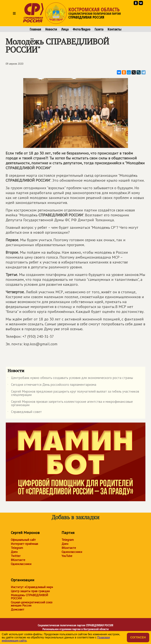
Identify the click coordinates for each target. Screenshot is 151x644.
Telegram (17, 548)
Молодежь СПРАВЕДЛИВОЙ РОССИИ (29, 597)
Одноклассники (21, 564)
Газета (99, 29)
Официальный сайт (23, 540)
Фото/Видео (82, 29)
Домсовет (18, 609)
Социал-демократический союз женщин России (32, 604)
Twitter (16, 556)
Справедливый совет (25, 412)
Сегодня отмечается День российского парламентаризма (52, 385)
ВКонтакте (18, 560)
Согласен (138, 637)
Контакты (115, 29)
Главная (35, 29)
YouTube (67, 556)
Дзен (14, 552)
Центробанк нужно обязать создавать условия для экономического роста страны (70, 378)
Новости (51, 29)
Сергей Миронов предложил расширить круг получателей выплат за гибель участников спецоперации (73, 393)
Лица (65, 29)
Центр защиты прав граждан (30, 591)
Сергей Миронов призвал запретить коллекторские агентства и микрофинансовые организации (70, 403)
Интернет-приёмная (24, 544)
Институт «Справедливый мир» (32, 587)
